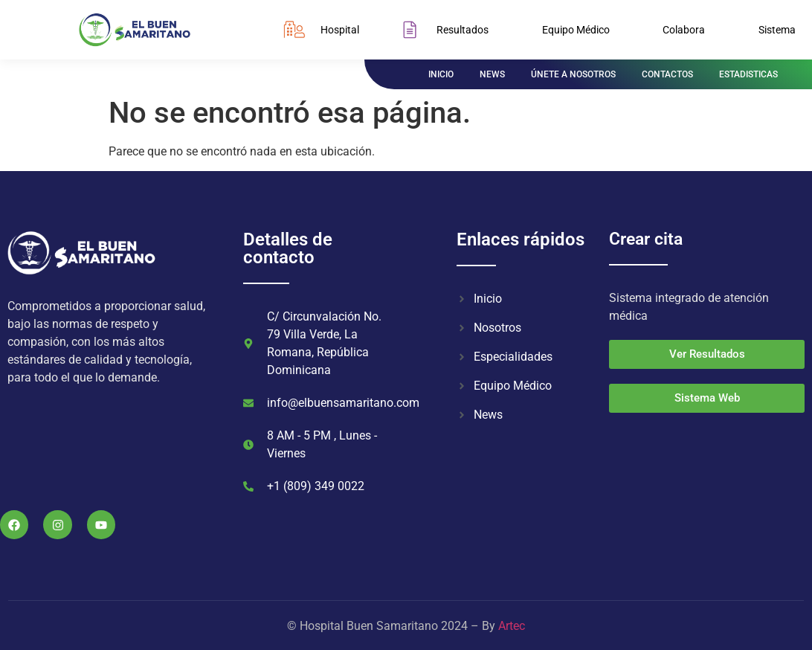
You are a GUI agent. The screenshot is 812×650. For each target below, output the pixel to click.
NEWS (492, 74)
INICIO (441, 74)
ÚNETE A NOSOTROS (573, 74)
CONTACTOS (667, 74)
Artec (512, 626)
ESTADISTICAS (748, 74)
